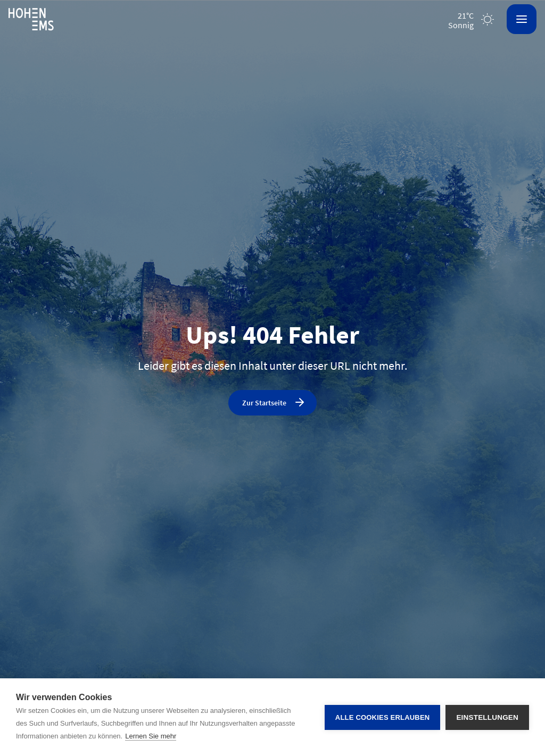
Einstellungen (487, 717)
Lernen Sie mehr (151, 736)
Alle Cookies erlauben (383, 717)
